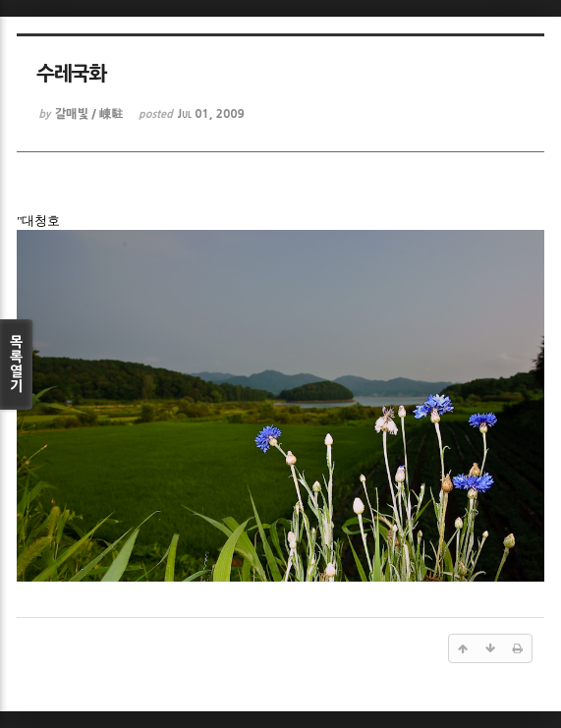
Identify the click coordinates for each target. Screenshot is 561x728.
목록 (16, 364)
